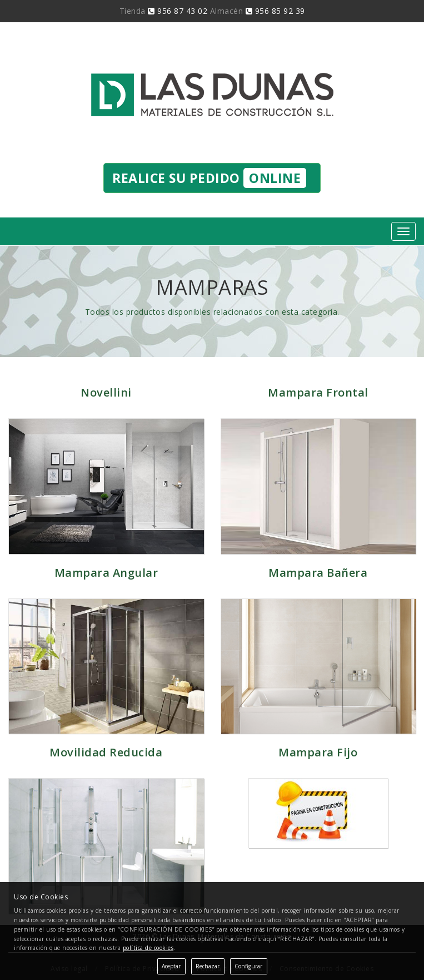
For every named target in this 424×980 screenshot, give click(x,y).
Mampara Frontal (318, 392)
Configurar (248, 966)
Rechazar (208, 966)
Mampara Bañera (318, 573)
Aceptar (171, 966)
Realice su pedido (209, 178)
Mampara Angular (106, 573)
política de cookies (148, 948)
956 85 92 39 (275, 11)
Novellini (106, 392)
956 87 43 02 (178, 11)
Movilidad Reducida (106, 752)
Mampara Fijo (318, 752)
